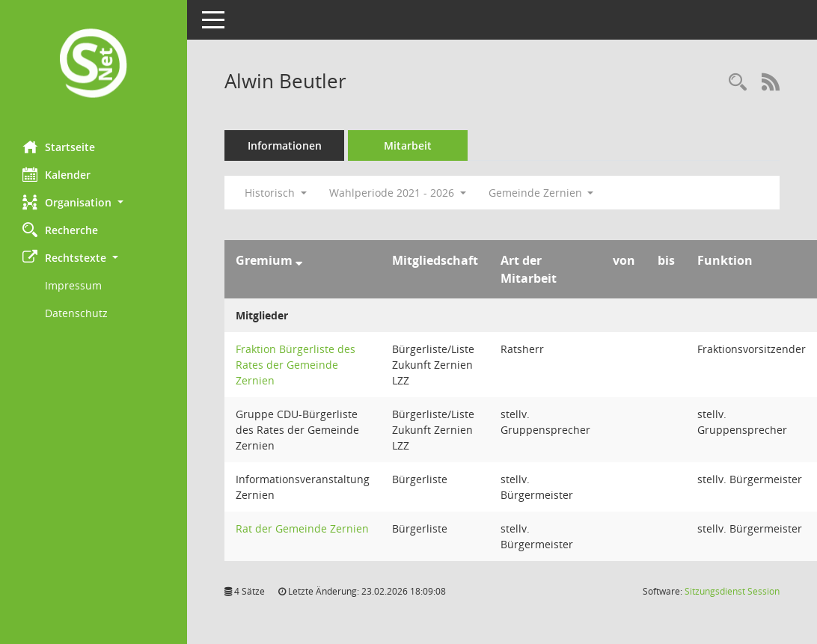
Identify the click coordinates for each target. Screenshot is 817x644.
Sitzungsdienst (732, 591)
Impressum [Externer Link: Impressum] (73, 285)
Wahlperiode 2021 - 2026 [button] (398, 193)
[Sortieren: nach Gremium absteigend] (299, 260)
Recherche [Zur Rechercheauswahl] (60, 230)
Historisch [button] (276, 193)
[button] (94, 202)
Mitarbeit (408, 145)
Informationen (285, 145)
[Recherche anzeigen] (738, 83)
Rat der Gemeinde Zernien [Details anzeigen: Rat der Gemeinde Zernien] (302, 528)
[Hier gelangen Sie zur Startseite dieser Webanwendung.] (94, 65)
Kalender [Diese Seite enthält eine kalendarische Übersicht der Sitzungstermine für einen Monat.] (56, 174)
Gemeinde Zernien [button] (541, 193)
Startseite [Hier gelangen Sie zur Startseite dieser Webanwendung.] (59, 147)
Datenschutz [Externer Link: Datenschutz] (76, 313)
